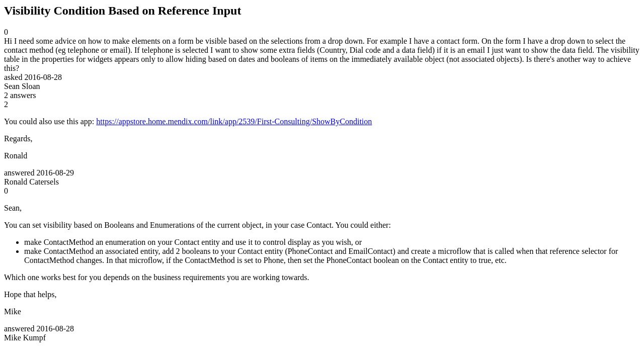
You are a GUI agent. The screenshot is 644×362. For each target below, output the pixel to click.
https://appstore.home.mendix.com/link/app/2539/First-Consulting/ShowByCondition (234, 121)
